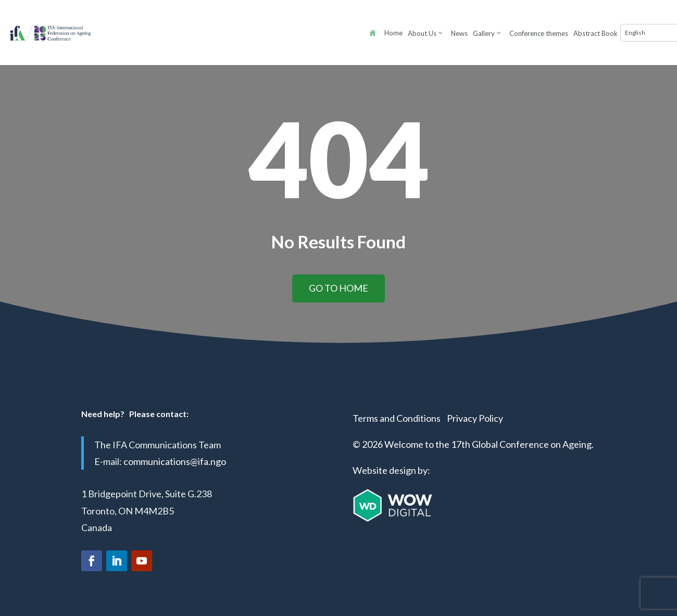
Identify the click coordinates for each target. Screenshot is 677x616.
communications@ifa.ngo (175, 461)
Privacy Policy (475, 418)
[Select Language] (547, 33)
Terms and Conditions (397, 418)
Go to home (338, 288)
